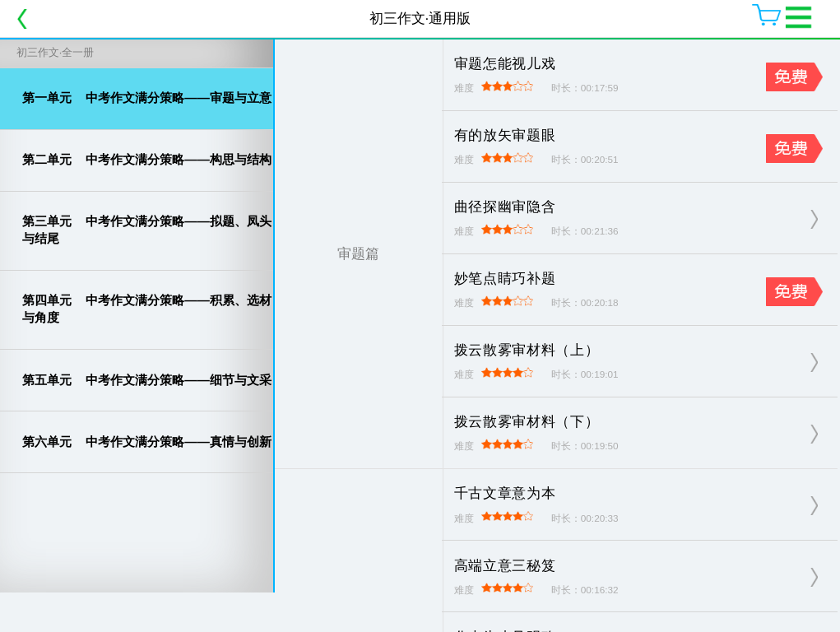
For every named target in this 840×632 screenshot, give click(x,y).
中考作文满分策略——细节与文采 (147, 380)
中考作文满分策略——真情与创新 (147, 441)
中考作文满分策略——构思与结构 (147, 159)
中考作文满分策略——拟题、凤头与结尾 (147, 230)
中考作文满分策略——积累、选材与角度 (147, 309)
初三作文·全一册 (56, 52)
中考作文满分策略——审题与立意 (147, 98)
